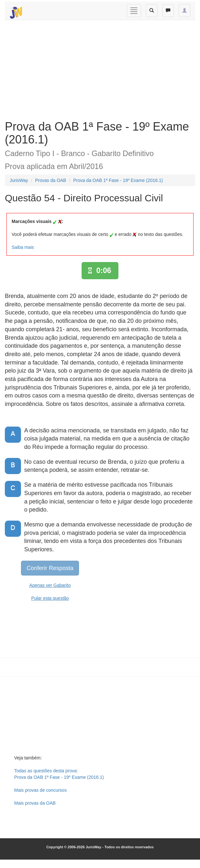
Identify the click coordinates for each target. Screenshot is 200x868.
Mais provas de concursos (40, 790)
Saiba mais (23, 247)
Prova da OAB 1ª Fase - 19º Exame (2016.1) (118, 180)
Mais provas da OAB (35, 803)
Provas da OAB (51, 180)
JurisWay (19, 180)
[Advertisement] (98, 69)
